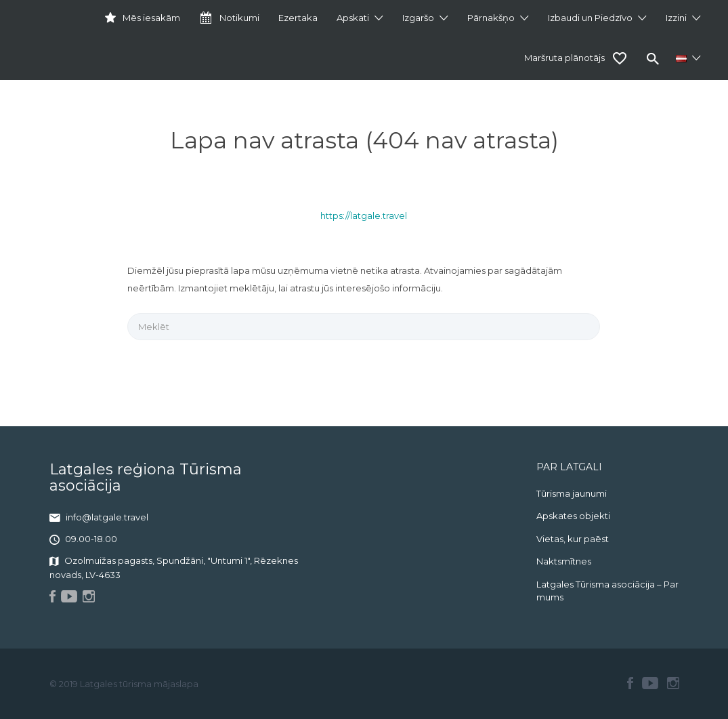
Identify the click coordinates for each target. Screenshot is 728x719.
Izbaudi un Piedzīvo (590, 18)
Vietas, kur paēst (573, 539)
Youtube (650, 683)
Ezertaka (298, 18)
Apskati (353, 18)
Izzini (676, 18)
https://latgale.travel (364, 215)
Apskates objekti (573, 516)
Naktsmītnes (564, 561)
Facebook (630, 683)
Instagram (673, 683)
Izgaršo (418, 18)
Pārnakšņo (491, 18)
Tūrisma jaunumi (572, 493)
